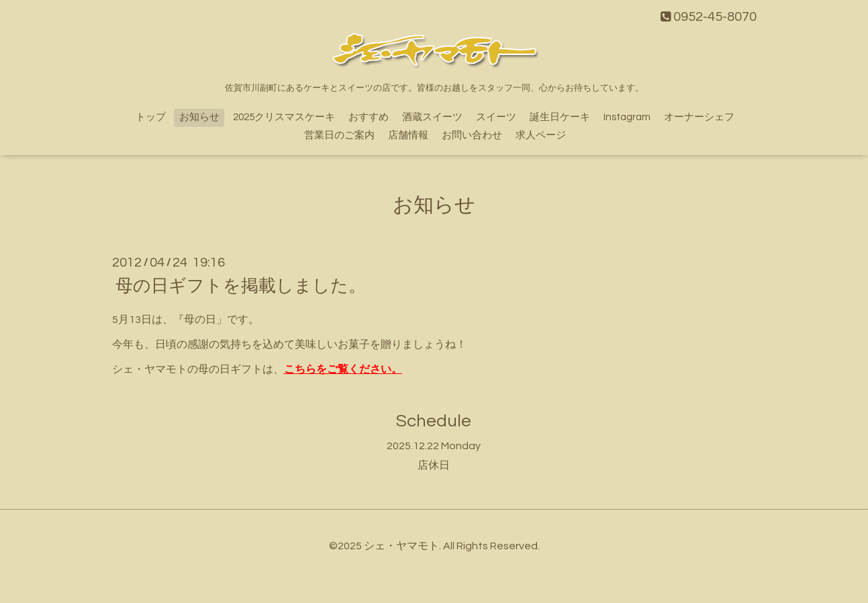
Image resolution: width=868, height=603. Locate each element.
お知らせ (199, 117)
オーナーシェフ (699, 117)
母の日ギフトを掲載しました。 (241, 286)
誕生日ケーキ (560, 117)
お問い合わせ (472, 135)
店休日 (434, 465)
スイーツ (496, 117)
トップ (151, 117)
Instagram (627, 117)
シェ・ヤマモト (401, 546)
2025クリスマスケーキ (284, 117)
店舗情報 (408, 135)
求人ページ (541, 135)
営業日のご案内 (339, 135)
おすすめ (369, 117)
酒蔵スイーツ (432, 117)
